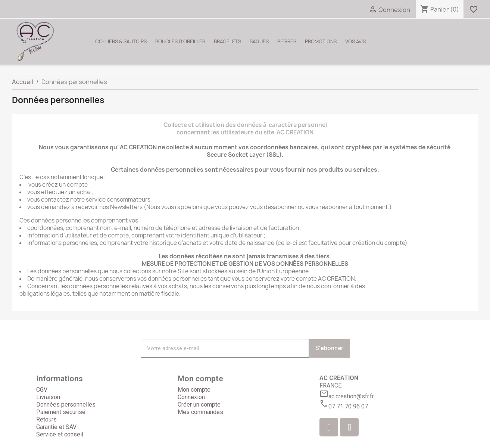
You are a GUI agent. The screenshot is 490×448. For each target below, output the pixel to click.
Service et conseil (60, 434)
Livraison (48, 397)
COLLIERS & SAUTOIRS (121, 41)
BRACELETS (227, 41)
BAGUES (259, 41)
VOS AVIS (355, 41)
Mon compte (194, 390)
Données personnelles (66, 405)
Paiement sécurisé (61, 412)
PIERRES (287, 41)
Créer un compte (199, 405)
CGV (42, 390)
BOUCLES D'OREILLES (180, 41)
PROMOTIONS (321, 41)
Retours (46, 419)
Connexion (191, 397)
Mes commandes (200, 412)
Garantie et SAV (56, 427)
